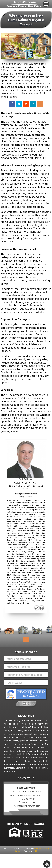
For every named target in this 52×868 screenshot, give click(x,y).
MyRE (35, 851)
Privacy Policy (39, 848)
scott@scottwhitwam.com (26, 493)
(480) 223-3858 (26, 496)
